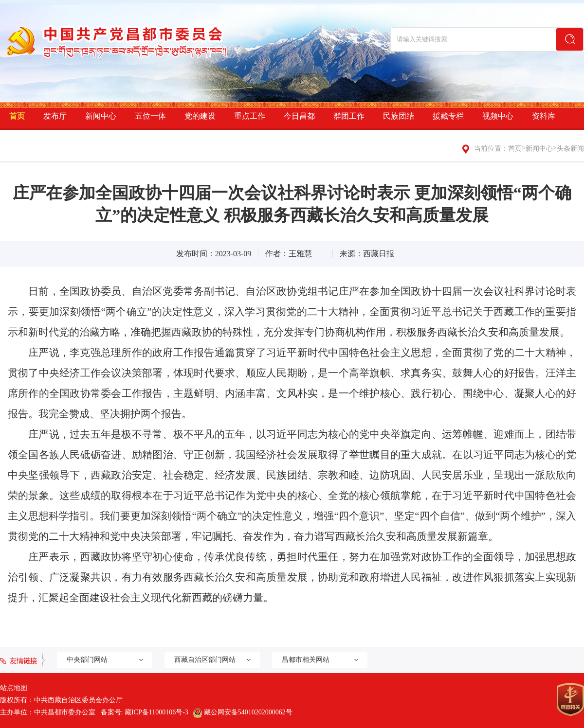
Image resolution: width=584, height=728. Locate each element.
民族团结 (399, 116)
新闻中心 (101, 116)
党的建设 (200, 116)
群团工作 (349, 116)
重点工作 (250, 116)
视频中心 (498, 116)
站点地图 (14, 688)
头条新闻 (570, 149)
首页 (17, 116)
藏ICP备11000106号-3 (156, 712)
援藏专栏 (448, 116)
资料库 (544, 116)
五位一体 (150, 116)
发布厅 (55, 116)
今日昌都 (299, 116)
